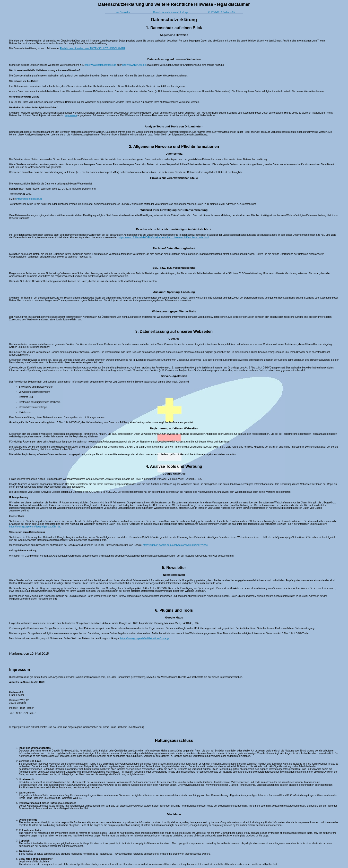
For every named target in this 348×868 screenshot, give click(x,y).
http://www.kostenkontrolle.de (100, 65)
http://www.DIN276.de (134, 65)
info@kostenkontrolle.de (29, 199)
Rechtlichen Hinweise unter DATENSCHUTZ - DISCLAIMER (93, 48)
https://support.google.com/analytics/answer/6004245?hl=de (175, 545)
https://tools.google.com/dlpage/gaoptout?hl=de (35, 527)
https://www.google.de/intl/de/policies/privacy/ (145, 638)
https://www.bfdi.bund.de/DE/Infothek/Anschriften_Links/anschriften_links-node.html (164, 238)
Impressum (71, 115)
